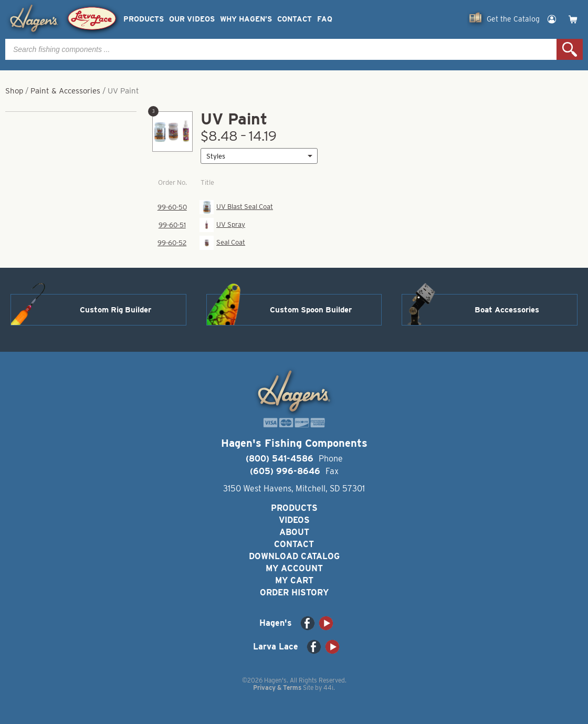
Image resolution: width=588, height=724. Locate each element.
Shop (14, 91)
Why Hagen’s (246, 19)
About (294, 532)
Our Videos (192, 19)
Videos (294, 520)
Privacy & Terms (277, 688)
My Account (294, 568)
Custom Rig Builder (115, 310)
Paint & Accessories (65, 91)
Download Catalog (294, 556)
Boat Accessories (507, 310)
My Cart (294, 580)
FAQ (325, 19)
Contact (295, 19)
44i (328, 688)
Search (570, 49)
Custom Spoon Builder (311, 310)
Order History (294, 592)
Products (144, 19)
